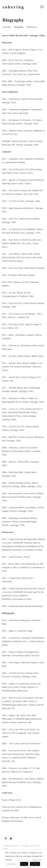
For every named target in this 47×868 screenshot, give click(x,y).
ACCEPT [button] (35, 864)
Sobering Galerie (12, 846)
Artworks (7, 27)
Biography (19, 27)
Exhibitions (32, 27)
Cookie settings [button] (22, 860)
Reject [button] (24, 864)
